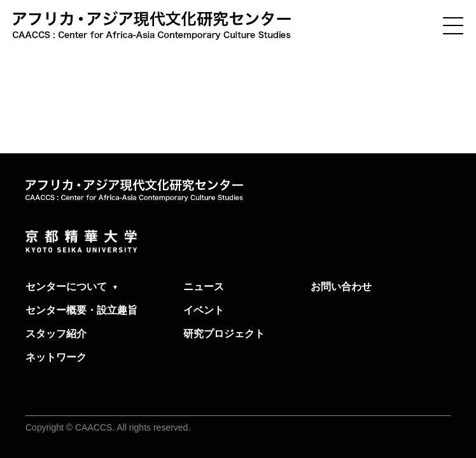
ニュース (204, 287)
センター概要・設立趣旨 (81, 310)
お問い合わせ (341, 287)
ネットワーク (56, 357)
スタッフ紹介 (56, 334)
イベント (204, 310)
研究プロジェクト (224, 334)
